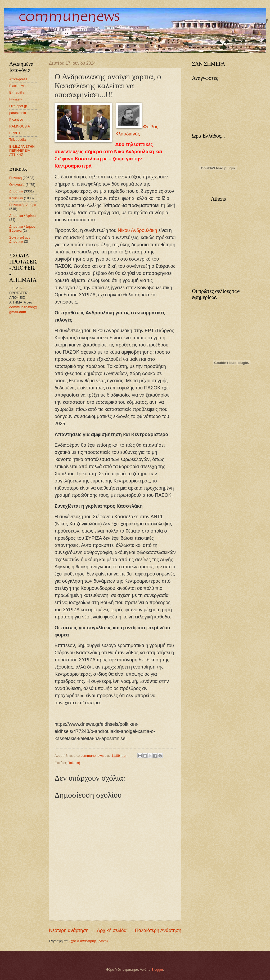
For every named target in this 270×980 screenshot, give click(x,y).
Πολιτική (74, 763)
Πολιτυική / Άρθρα (23, 205)
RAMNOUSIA (20, 126)
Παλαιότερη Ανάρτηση (158, 930)
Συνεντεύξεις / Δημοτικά (20, 239)
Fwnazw (15, 99)
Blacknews (17, 86)
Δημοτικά (16, 191)
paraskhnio (18, 113)
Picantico (16, 119)
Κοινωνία (16, 198)
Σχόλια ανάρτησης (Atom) (88, 941)
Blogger (157, 970)
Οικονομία (17, 185)
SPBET (15, 133)
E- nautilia (17, 92)
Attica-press (18, 79)
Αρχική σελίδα (112, 930)
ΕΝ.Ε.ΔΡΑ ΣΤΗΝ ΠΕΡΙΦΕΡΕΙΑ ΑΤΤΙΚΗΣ (22, 151)
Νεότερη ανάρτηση (69, 930)
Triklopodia (18, 140)
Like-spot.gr (18, 106)
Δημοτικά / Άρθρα (22, 216)
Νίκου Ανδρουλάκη (138, 230)
